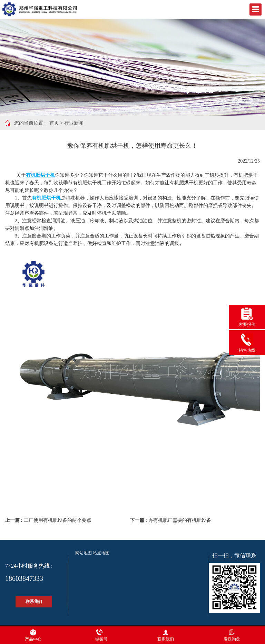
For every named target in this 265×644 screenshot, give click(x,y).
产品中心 (33, 635)
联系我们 (34, 602)
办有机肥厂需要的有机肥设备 (180, 520)
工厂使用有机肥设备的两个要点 (58, 520)
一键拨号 (99, 635)
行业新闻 (74, 123)
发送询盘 (232, 635)
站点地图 (101, 553)
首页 (54, 123)
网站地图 (84, 553)
